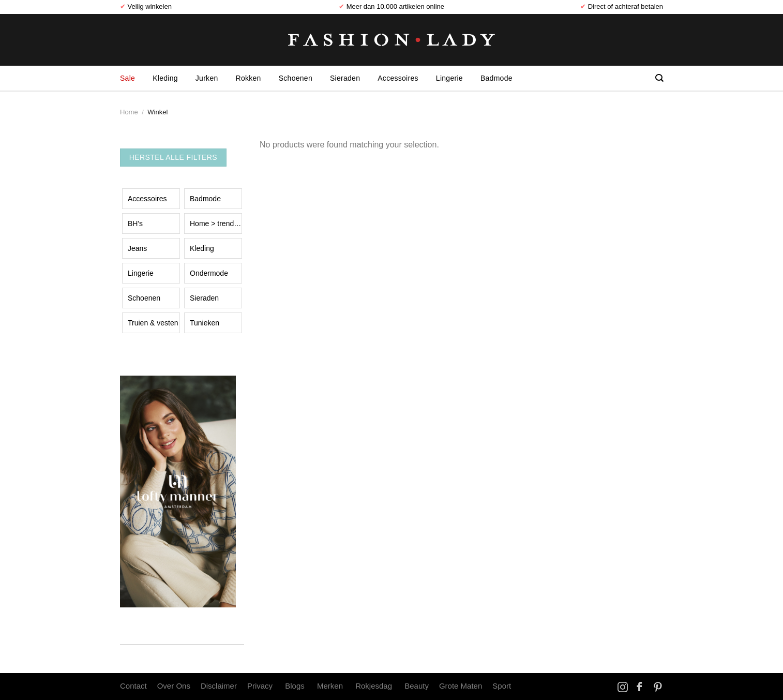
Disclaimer (219, 686)
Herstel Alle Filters (173, 157)
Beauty (417, 686)
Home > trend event (216, 224)
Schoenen (296, 78)
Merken (330, 686)
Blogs (295, 686)
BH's (135, 224)
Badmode (496, 78)
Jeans (137, 248)
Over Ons (174, 686)
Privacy (260, 686)
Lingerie (449, 78)
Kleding (165, 78)
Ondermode (209, 273)
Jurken (207, 78)
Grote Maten (461, 686)
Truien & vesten (153, 323)
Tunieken (205, 323)
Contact (133, 686)
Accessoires (398, 78)
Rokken (249, 78)
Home (129, 112)
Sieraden (345, 78)
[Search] (659, 78)
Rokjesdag (374, 686)
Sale (127, 78)
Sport (502, 686)
